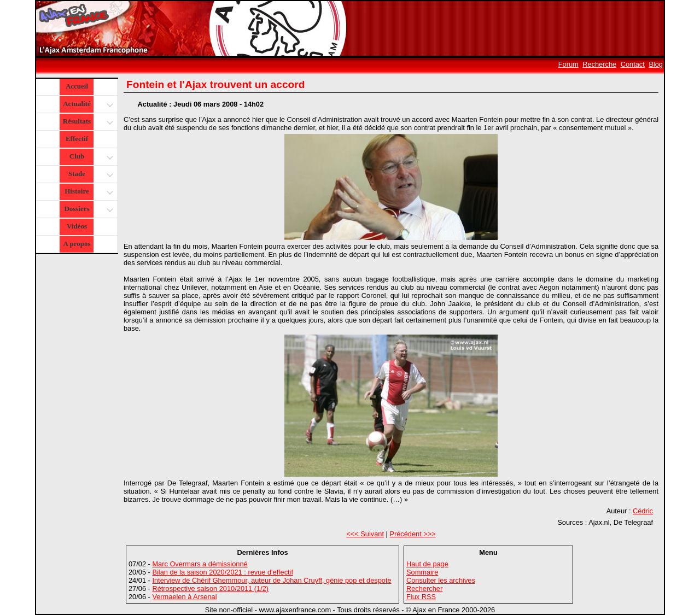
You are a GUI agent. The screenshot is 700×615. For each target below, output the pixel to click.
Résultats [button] (87, 122)
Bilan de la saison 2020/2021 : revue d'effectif (223, 572)
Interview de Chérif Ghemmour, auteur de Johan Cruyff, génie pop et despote (272, 580)
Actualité (87, 105)
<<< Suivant (365, 534)
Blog (656, 64)
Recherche (599, 64)
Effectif (77, 139)
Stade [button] (89, 175)
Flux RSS (421, 597)
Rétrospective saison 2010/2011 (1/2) (210, 588)
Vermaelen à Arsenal (184, 597)
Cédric (643, 511)
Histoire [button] (87, 192)
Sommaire (422, 572)
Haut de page (427, 564)
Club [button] (90, 157)
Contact (633, 64)
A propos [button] (77, 244)
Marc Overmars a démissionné (200, 564)
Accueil (77, 86)
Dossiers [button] (87, 210)
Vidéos (77, 226)
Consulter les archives (441, 580)
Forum (568, 64)
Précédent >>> (412, 534)
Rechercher (424, 588)
